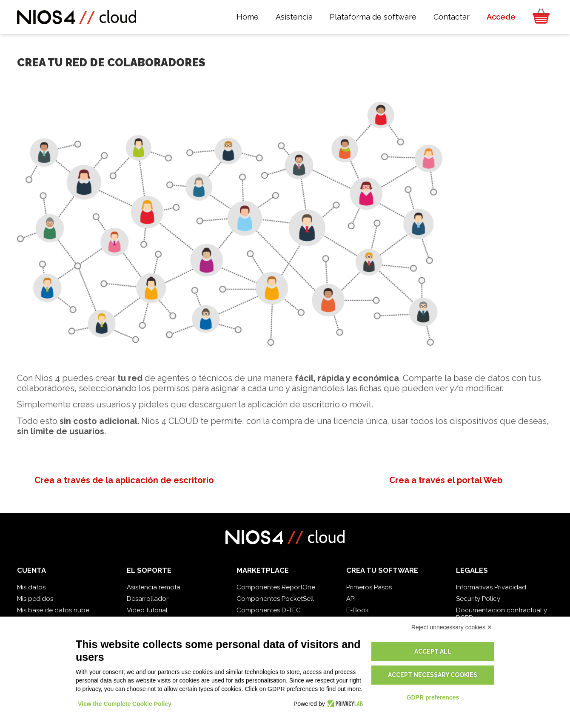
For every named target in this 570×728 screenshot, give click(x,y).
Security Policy (478, 599)
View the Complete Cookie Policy (125, 704)
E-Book (358, 610)
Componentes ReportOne (276, 587)
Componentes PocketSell (275, 599)
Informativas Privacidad (491, 587)
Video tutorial (147, 610)
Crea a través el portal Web (446, 480)
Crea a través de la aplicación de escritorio (124, 480)
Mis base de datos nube (53, 610)
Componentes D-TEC (269, 610)
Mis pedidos (35, 599)
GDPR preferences (433, 697)
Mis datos (31, 587)
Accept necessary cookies (433, 675)
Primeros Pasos (369, 587)
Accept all (433, 651)
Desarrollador (148, 599)
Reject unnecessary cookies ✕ (452, 627)
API (351, 599)
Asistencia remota (154, 587)
